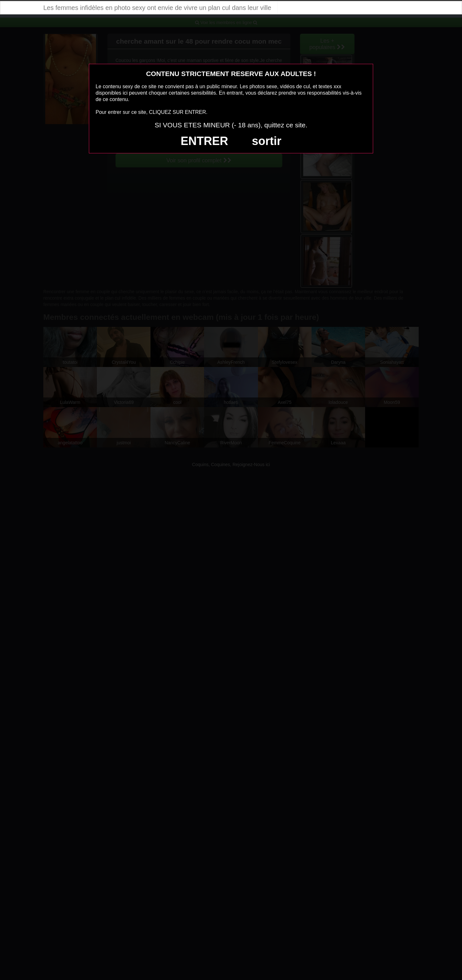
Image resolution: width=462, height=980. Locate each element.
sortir (267, 141)
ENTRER (204, 141)
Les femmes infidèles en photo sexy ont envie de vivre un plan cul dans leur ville (157, 8)
